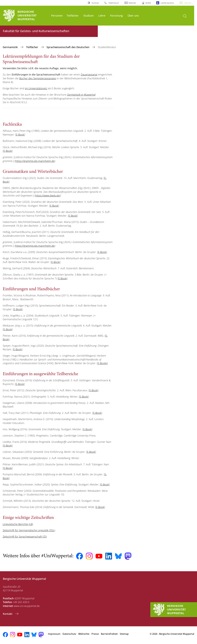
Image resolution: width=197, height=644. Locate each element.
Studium (89, 15)
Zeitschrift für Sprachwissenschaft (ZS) (25, 537)
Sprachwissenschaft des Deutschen (68, 47)
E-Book (20, 135)
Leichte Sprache (167, 3)
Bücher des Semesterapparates (38, 78)
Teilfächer (73, 15)
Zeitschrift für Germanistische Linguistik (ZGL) (29, 530)
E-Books (102, 363)
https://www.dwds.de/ (48, 195)
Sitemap (124, 634)
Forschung (116, 15)
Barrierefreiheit (109, 634)
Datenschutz (69, 634)
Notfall (148, 3)
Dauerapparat (89, 74)
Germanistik (11, 47)
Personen (57, 15)
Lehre (102, 15)
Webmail (132, 3)
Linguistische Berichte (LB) (18, 524)
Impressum (54, 634)
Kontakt (8, 614)
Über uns (133, 15)
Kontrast (95, 3)
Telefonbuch (114, 3)
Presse (95, 634)
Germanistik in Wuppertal (81, 95)
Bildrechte (84, 634)
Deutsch (188, 3)
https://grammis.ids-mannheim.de (35, 161)
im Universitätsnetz (36, 88)
